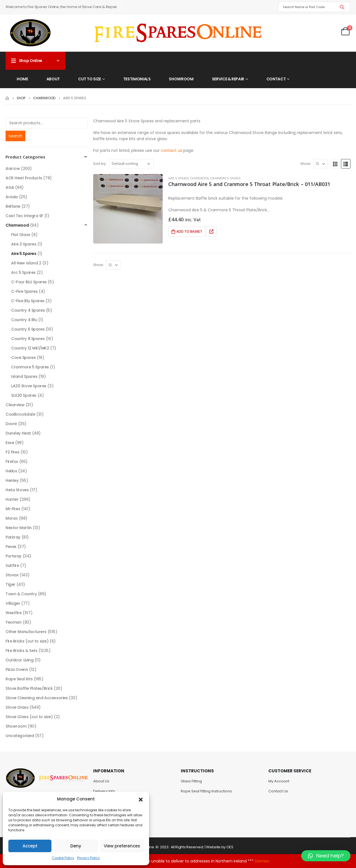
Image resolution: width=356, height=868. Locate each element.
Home (22, 79)
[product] (128, 209)
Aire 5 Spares (179, 178)
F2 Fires (13, 452)
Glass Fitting (191, 781)
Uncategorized (20, 736)
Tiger (10, 584)
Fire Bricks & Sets (21, 651)
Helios (11, 471)
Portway (13, 556)
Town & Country (21, 594)
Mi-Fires (13, 509)
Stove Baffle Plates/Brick (29, 688)
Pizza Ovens (17, 669)
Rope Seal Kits (19, 679)
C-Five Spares (24, 291)
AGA (10, 187)
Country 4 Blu (24, 320)
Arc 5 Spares (23, 272)
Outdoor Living (19, 660)
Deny (76, 846)
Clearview (15, 405)
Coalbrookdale (20, 414)
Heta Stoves (17, 490)
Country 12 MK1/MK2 (30, 348)
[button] (141, 799)
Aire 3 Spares (24, 244)
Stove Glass (17, 707)
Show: (306, 164)
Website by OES (220, 847)
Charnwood (200, 178)
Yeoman (13, 622)
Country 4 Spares (28, 310)
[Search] (342, 7)
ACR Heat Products (24, 178)
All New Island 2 (26, 263)
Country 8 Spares (28, 339)
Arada (12, 197)
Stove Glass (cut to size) (29, 717)
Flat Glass (21, 235)
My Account (279, 781)
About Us (101, 781)
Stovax (12, 575)
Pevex (11, 547)
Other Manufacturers (26, 632)
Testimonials (137, 79)
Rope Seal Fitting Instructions (206, 791)
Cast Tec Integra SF (24, 216)
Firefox (12, 462)
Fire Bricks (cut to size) (27, 641)
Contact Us (278, 791)
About (53, 79)
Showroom (181, 79)
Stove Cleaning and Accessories (37, 698)
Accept (30, 846)
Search (15, 136)
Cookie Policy (63, 858)
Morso (12, 518)
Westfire (14, 613)
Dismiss (262, 861)
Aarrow (13, 168)
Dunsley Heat (18, 433)
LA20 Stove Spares (29, 386)
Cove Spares (23, 358)
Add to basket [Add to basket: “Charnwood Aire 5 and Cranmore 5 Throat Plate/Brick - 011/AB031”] (189, 231)
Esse (10, 443)
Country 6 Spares (28, 329)
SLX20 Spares (24, 395)
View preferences (122, 846)
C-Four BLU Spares (29, 282)
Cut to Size (90, 79)
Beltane (13, 206)
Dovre (11, 424)
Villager (13, 603)
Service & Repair (228, 79)
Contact (276, 79)
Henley (12, 480)
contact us (171, 150)
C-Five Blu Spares (28, 301)
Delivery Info (104, 791)
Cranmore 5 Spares (225, 178)
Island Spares (24, 376)
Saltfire (12, 566)
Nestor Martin (19, 528)
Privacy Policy (88, 858)
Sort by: (100, 164)
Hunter (12, 499)
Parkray (13, 537)
